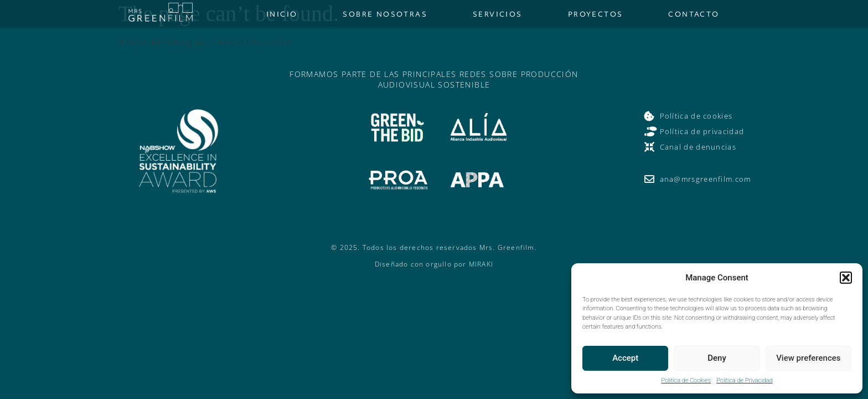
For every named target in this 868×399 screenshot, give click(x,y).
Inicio (282, 14)
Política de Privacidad (744, 380)
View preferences (808, 358)
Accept (625, 358)
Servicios (498, 14)
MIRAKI (481, 264)
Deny (717, 358)
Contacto (694, 14)
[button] (846, 278)
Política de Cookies (686, 380)
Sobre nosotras (385, 14)
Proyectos (596, 14)
